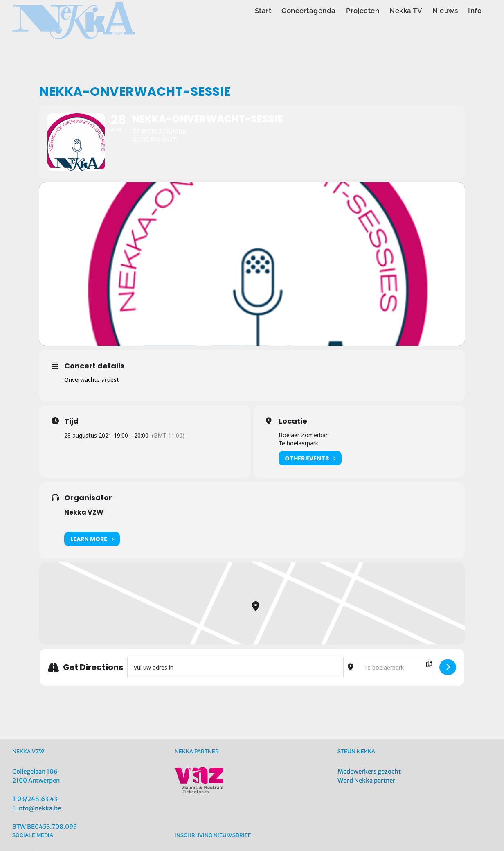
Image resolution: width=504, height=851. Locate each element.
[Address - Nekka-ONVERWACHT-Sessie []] (235, 667)
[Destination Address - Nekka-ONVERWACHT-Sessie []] (396, 667)
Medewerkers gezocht (369, 771)
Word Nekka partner (366, 780)
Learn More (92, 539)
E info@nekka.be (37, 808)
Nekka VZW (84, 512)
